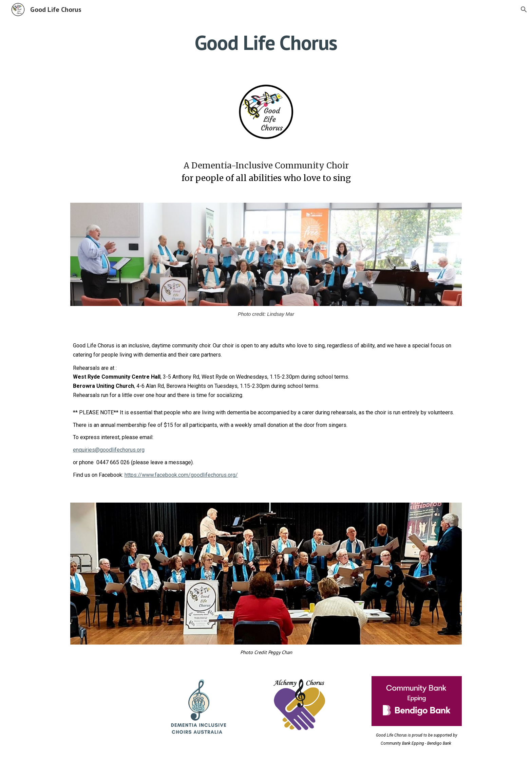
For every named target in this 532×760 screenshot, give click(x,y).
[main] (266, 42)
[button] (524, 10)
